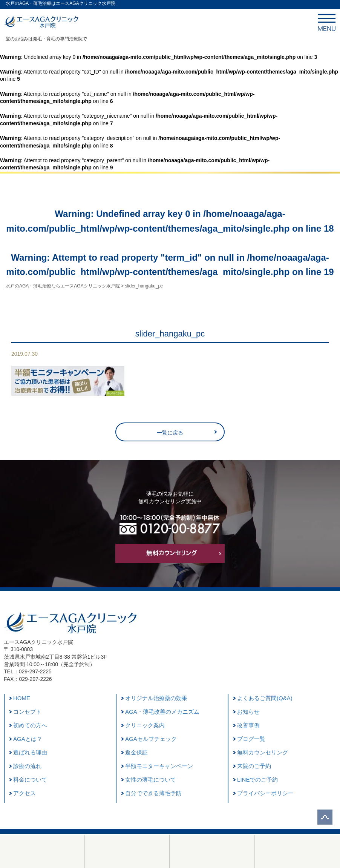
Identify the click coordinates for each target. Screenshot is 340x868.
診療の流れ (27, 766)
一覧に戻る (170, 433)
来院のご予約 (254, 766)
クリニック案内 (145, 725)
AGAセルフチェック (151, 739)
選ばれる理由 (30, 752)
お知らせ (248, 712)
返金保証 (136, 752)
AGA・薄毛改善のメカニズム (162, 712)
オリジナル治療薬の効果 (156, 698)
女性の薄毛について (151, 780)
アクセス (25, 793)
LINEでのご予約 (257, 780)
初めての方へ (30, 725)
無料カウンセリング (263, 752)
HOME (22, 698)
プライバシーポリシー (265, 793)
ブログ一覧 (251, 739)
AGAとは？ (28, 739)
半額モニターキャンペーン (159, 766)
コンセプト (27, 712)
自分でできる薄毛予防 (153, 793)
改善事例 (248, 725)
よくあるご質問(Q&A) (265, 698)
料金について (30, 780)
